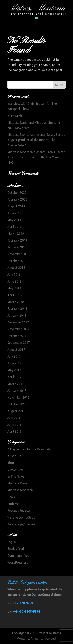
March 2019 (16, 233)
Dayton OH (15, 470)
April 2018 (14, 295)
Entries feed (16, 549)
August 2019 (16, 206)
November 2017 (18, 329)
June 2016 (14, 425)
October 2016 (17, 404)
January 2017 (17, 391)
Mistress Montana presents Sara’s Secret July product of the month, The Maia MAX (36, 157)
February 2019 (17, 240)
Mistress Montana (20, 490)
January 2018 (17, 316)
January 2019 (17, 247)
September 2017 (19, 343)
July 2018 (14, 275)
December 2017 (18, 322)
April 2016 (14, 431)
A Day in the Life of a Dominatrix (30, 449)
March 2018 (16, 302)
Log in (12, 542)
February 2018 (17, 309)
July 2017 (14, 356)
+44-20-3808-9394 (27, 611)
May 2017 (14, 370)
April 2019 (14, 227)
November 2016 (18, 397)
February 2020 (17, 199)
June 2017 (14, 363)
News (11, 497)
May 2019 (14, 220)
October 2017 (17, 336)
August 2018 (16, 268)
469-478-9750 (23, 603)
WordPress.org (18, 562)
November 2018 (18, 254)
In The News (16, 476)
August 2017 (16, 350)
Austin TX (14, 456)
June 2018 (14, 281)
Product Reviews (19, 511)
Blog (11, 463)
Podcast (13, 504)
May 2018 (14, 288)
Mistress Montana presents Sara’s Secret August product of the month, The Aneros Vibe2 (36, 140)
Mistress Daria (17, 483)
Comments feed (18, 556)
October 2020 (17, 193)
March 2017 (16, 384)
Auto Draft (15, 116)
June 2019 (14, 213)
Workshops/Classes (21, 524)
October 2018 (17, 261)
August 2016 (16, 411)
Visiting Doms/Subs (21, 517)
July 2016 (14, 418)
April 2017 (14, 377)
